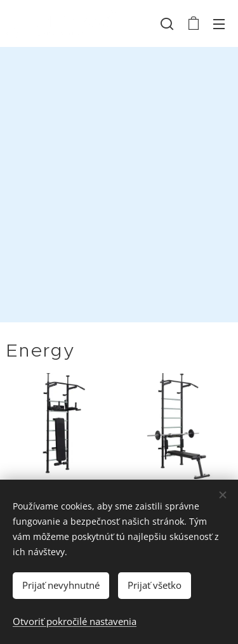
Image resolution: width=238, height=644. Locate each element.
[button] (167, 23)
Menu (219, 24)
